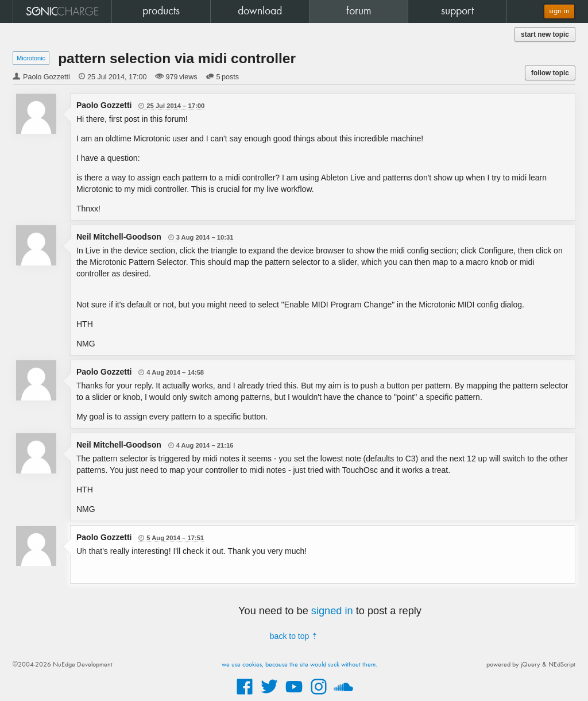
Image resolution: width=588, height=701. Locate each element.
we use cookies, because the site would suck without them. (299, 665)
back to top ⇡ (294, 636)
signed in (332, 611)
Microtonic (31, 58)
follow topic (550, 73)
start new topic (545, 34)
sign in (559, 11)
